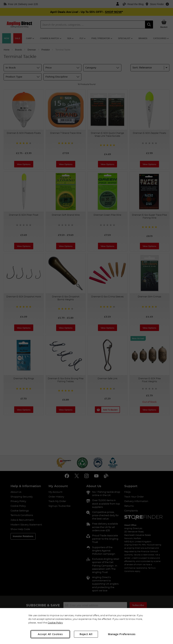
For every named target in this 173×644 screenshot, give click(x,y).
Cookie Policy (55, 623)
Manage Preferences (122, 634)
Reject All (86, 634)
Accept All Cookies (50, 634)
